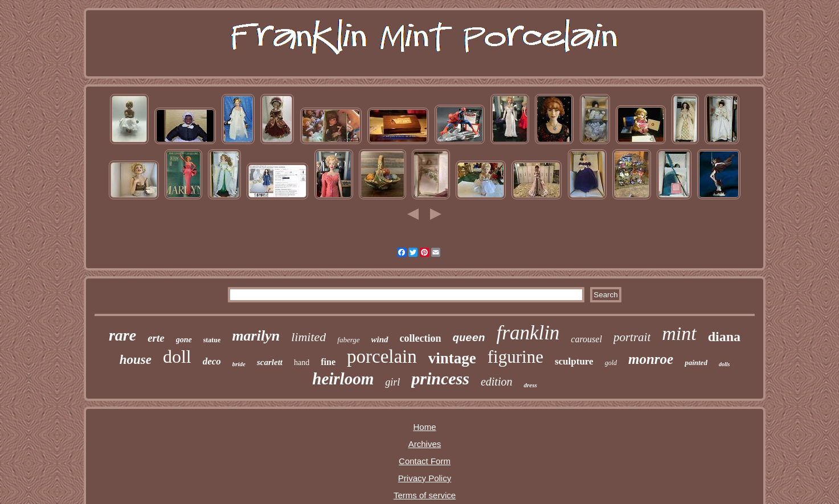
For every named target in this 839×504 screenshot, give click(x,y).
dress (530, 385)
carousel (586, 339)
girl (392, 382)
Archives (425, 444)
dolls (724, 364)
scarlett (270, 362)
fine (328, 362)
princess (440, 378)
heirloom (343, 379)
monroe (651, 359)
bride (239, 364)
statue (212, 340)
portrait (632, 337)
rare (122, 335)
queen (469, 338)
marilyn (256, 336)
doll (177, 357)
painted (696, 362)
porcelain (382, 357)
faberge (348, 340)
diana (724, 337)
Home (424, 427)
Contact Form (425, 461)
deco (212, 361)
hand (302, 362)
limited (308, 337)
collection (421, 338)
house (136, 360)
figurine (515, 357)
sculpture (574, 361)
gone (184, 340)
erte (156, 338)
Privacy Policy (425, 478)
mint (679, 333)
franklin (528, 333)
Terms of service (425, 495)
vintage (452, 358)
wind (380, 339)
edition (497, 382)
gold (611, 363)
